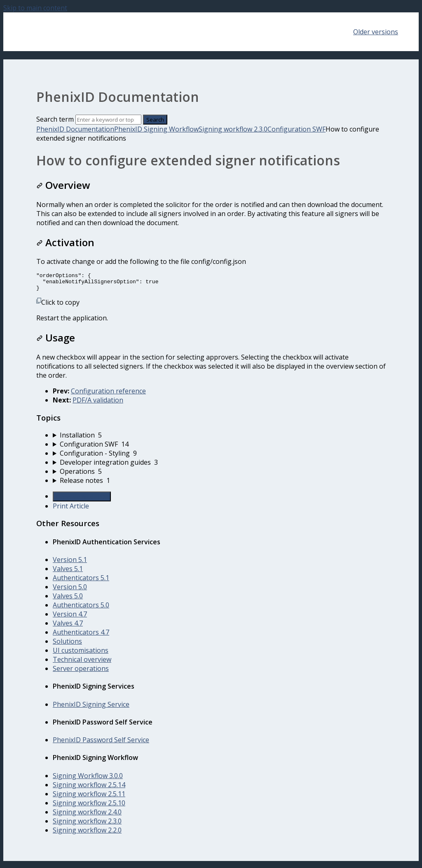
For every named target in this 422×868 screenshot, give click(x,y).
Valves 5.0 (68, 600)
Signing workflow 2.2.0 (87, 834)
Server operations (81, 672)
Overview (63, 185)
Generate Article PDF (82, 500)
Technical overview (82, 663)
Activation (65, 242)
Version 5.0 (70, 590)
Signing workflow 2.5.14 (89, 788)
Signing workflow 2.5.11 (89, 797)
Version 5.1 (70, 563)
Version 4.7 (70, 618)
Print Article (71, 510)
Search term (55, 119)
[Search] (108, 120)
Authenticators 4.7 (81, 636)
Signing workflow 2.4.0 (87, 816)
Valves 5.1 (68, 572)
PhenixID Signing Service (91, 708)
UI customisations (81, 654)
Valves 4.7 (68, 627)
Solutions (67, 645)
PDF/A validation (98, 404)
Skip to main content (35, 8)
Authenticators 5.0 (81, 609)
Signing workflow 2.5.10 (89, 807)
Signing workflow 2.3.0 (233, 129)
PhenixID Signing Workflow (156, 129)
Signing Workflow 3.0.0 (88, 779)
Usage (56, 341)
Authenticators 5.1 (81, 581)
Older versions (376, 32)
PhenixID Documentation (75, 129)
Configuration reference (108, 395)
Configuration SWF (297, 129)
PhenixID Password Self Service (101, 743)
